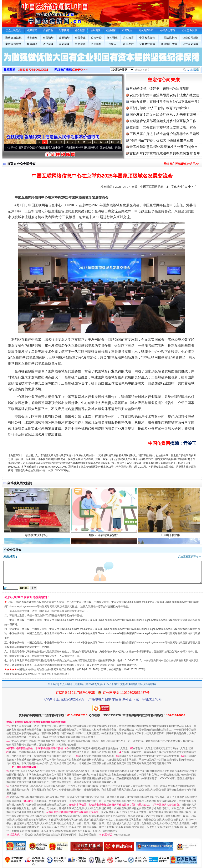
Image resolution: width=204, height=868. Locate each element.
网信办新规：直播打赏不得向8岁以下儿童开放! (164, 102)
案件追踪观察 (14, 44)
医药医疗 (96, 44)
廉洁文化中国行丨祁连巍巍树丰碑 (66, 148)
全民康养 (80, 44)
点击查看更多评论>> (190, 557)
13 (107, 142)
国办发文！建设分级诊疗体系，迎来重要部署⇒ (164, 114)
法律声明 (79, 684)
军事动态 (32, 44)
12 (101, 142)
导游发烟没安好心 (37, 537)
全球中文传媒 (36, 12)
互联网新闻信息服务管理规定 (68, 611)
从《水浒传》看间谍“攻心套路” (23, 148)
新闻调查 (112, 38)
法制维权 (32, 38)
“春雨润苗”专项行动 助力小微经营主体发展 (161, 140)
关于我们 (53, 684)
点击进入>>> (80, 70)
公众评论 (96, 38)
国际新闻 (64, 44)
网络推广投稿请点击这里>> (181, 164)
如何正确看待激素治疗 (104, 537)
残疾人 (113, 44)
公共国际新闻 (191, 44)
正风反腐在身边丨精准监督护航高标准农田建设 (164, 134)
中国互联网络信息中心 (155, 187)
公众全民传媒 (26, 164)
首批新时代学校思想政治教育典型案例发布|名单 (165, 153)
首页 (10, 164)
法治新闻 (48, 44)
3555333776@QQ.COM (33, 70)
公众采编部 (66, 684)
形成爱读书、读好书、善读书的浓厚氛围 (159, 89)
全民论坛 (48, 38)
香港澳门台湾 (169, 44)
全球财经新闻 (147, 44)
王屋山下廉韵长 (171, 537)
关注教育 (128, 38)
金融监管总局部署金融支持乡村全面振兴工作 (163, 121)
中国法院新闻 (169, 38)
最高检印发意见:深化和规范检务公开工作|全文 (164, 147)
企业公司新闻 (191, 38)
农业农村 (128, 44)
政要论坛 (64, 38)
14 (112, 142)
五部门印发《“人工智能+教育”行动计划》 (160, 108)
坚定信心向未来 (164, 80)
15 (118, 142)
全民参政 (80, 38)
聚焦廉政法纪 (14, 38)
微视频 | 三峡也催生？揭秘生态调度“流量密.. (117, 148)
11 (95, 142)
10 (90, 142)
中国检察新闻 (147, 38)
